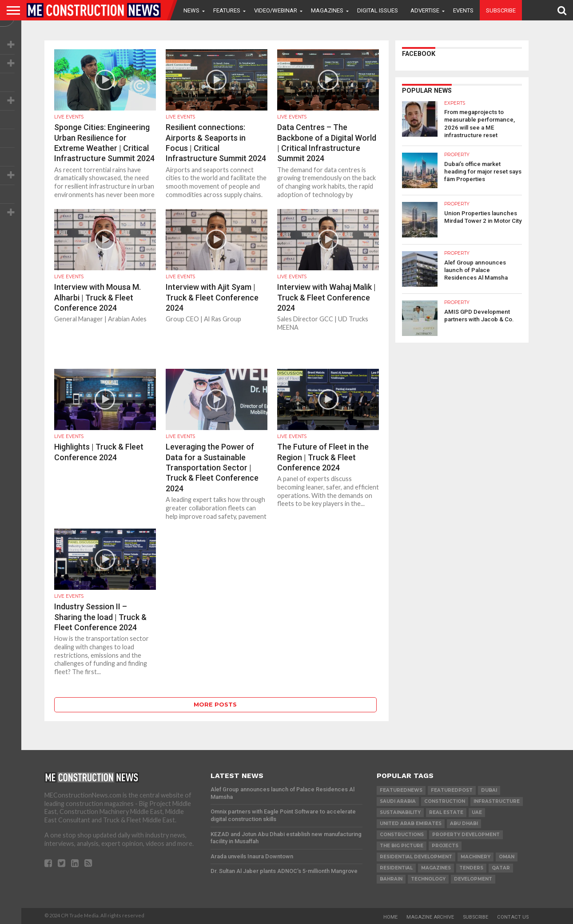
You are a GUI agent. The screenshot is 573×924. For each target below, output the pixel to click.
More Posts (215, 705)
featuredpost (452, 790)
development (473, 879)
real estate (446, 812)
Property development (466, 835)
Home (390, 917)
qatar (501, 868)
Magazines (327, 10)
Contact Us (513, 917)
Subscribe (501, 10)
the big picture (402, 846)
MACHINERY (476, 857)
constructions (402, 835)
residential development (416, 857)
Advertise (425, 10)
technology (428, 879)
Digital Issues (378, 10)
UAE (477, 812)
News (191, 10)
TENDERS (471, 868)
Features (227, 10)
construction (445, 801)
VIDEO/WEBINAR (276, 10)
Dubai (489, 790)
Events (463, 10)
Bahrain (391, 879)
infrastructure (497, 801)
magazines (436, 868)
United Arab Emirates (411, 823)
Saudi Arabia (398, 801)
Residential (396, 868)
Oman (507, 857)
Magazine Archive (430, 917)
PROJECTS (445, 846)
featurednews (401, 790)
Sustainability (400, 812)
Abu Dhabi (464, 823)
